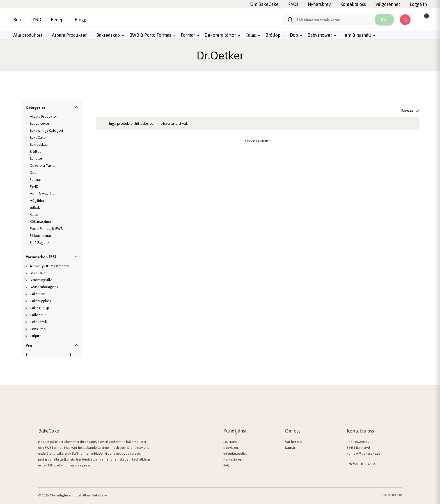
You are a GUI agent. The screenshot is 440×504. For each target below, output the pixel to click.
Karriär (290, 448)
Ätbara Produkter (69, 35)
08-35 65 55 (368, 464)
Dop (294, 35)
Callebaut (38, 315)
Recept (58, 20)
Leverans (230, 442)
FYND (36, 20)
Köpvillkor (231, 448)
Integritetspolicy (235, 454)
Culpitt (35, 336)
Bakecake (395, 495)
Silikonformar (40, 236)
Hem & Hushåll (42, 194)
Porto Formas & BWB (46, 229)
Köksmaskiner (41, 222)
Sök (384, 20)
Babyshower (320, 35)
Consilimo (38, 329)
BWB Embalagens (44, 287)
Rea (17, 20)
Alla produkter (28, 35)
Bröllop (273, 35)
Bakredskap (108, 35)
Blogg (81, 20)
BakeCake (38, 137)
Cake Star (37, 294)
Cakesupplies (40, 301)
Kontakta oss (233, 459)
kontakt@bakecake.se (363, 454)
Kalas (251, 35)
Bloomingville (41, 280)
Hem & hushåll (356, 35)
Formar (188, 35)
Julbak (35, 208)
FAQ (226, 465)
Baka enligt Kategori (46, 130)
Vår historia (294, 442)
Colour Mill (39, 322)
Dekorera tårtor (220, 35)
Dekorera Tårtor (43, 166)
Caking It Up (39, 308)
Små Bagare (39, 243)
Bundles (36, 159)
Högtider (37, 201)
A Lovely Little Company (49, 266)
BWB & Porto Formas (150, 35)
